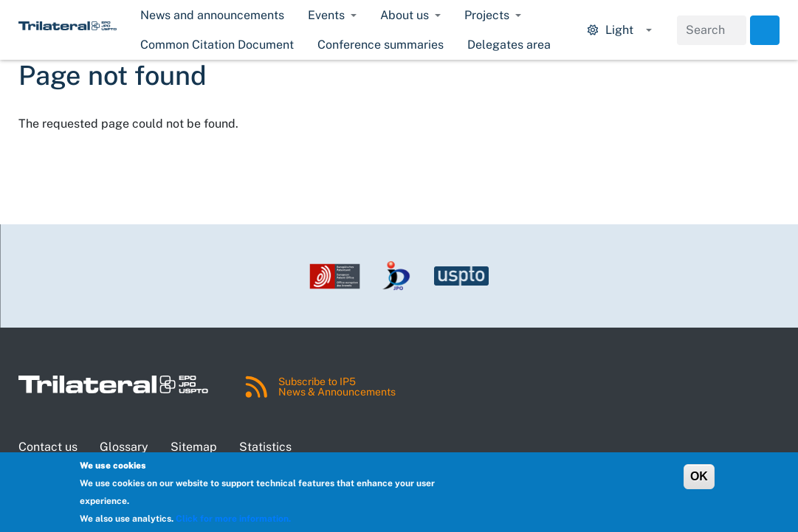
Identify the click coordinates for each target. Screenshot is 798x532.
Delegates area (509, 45)
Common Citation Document (217, 45)
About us (405, 15)
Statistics (265, 447)
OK (699, 476)
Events (326, 15)
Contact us (48, 447)
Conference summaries (381, 45)
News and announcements (212, 15)
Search (765, 30)
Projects (487, 15)
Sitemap (194, 447)
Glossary (124, 447)
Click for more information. (233, 519)
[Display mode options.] (619, 30)
